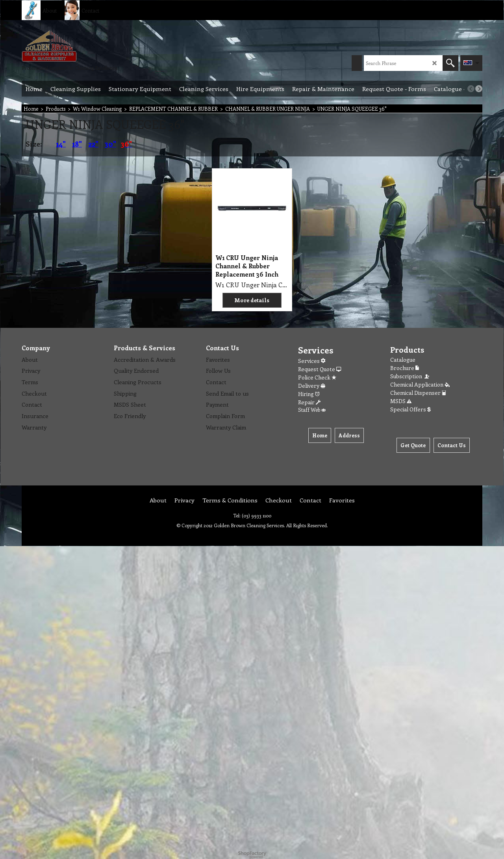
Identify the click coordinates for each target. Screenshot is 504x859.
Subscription (410, 376)
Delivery (312, 386)
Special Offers (410, 409)
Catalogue (403, 360)
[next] (479, 89)
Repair (309, 402)
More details (252, 300)
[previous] (471, 89)
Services (312, 361)
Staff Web (312, 410)
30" (110, 144)
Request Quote (320, 369)
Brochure (405, 368)
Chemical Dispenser (418, 393)
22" (93, 144)
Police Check (317, 377)
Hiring (309, 394)
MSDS (401, 401)
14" (61, 144)
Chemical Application (420, 384)
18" (77, 144)
